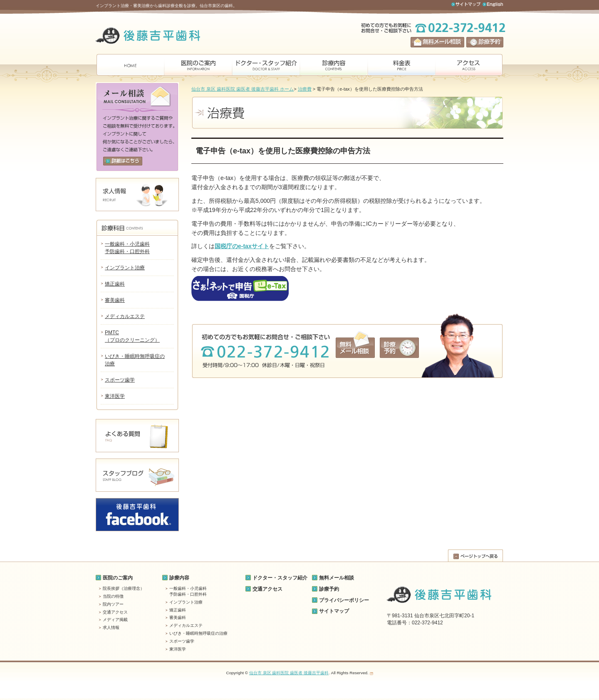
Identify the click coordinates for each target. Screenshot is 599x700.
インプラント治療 (125, 268)
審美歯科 (115, 300)
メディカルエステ (125, 316)
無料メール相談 (337, 578)
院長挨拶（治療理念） (124, 588)
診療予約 (329, 589)
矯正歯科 (115, 284)
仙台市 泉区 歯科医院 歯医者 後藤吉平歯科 (289, 673)
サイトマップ (334, 611)
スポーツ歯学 (120, 380)
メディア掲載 (115, 620)
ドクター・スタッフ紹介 (280, 578)
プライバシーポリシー (344, 600)
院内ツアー (113, 604)
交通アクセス (115, 612)
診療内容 (179, 578)
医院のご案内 (118, 578)
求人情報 (111, 627)
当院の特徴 (113, 596)
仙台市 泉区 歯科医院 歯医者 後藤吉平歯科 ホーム (243, 89)
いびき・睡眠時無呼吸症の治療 (198, 633)
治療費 (305, 89)
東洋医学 (115, 396)
